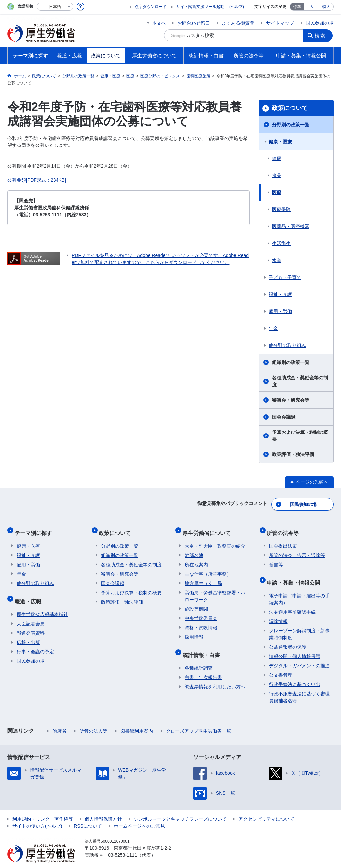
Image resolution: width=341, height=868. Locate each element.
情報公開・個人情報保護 (295, 646)
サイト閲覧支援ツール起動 (200, 7)
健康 (277, 158)
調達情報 (278, 611)
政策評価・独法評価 (293, 454)
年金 (273, 328)
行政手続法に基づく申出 (295, 674)
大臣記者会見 (31, 613)
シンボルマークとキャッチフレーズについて (180, 809)
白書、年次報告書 (203, 667)
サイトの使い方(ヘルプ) (37, 816)
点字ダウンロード (151, 7)
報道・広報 (30, 593)
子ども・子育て (285, 277)
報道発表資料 (31, 623)
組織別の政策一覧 (291, 362)
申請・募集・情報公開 (296, 574)
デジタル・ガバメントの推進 (299, 655)
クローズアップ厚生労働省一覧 (198, 721)
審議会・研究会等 (291, 400)
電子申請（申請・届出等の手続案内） (299, 589)
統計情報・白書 (203, 646)
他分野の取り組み (287, 345)
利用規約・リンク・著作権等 (43, 809)
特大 (326, 7)
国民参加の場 (320, 23)
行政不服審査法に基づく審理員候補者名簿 (299, 687)
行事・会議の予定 (35, 641)
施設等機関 (196, 603)
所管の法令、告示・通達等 (297, 549)
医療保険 (281, 209)
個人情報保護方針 (103, 809)
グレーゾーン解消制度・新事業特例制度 (299, 624)
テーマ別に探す (35, 529)
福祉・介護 (280, 294)
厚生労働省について (209, 529)
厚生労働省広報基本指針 (42, 604)
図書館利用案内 (137, 721)
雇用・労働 (280, 311)
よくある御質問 (238, 23)
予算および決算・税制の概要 (300, 436)
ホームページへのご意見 (139, 816)
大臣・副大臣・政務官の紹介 (215, 540)
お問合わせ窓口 (194, 23)
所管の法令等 (285, 529)
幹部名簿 (194, 549)
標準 (297, 7)
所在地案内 (196, 559)
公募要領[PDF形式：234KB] (37, 180)
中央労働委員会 (201, 612)
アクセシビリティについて (266, 809)
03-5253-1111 (122, 845)
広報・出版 (28, 632)
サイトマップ (280, 23)
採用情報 (194, 631)
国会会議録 (284, 417)
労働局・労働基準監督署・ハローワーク (215, 590)
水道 (277, 260)
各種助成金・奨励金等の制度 (300, 381)
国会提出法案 (283, 540)
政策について (290, 108)
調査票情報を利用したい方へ (215, 676)
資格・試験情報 (201, 622)
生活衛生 (281, 243)
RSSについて (88, 816)
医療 (277, 192)
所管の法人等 (93, 721)
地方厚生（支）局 (203, 577)
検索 (322, 35)
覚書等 (276, 559)
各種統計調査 (199, 658)
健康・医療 (280, 142)
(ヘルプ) (237, 7)
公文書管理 (281, 665)
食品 (277, 175)
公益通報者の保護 (288, 637)
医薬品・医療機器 (291, 226)
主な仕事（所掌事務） (208, 568)
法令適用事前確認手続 (292, 602)
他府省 (59, 721)
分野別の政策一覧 (291, 125)
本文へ (159, 23)
